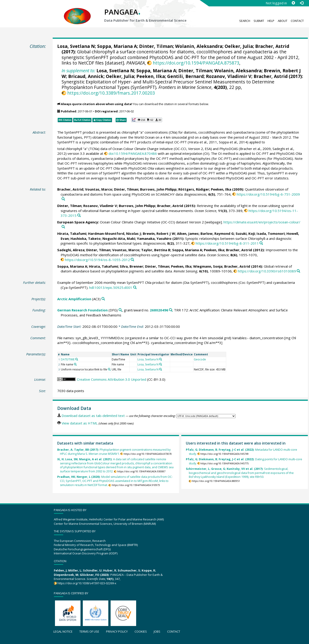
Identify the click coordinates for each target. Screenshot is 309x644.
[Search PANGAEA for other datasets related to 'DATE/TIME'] (77, 359)
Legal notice (63, 631)
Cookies (141, 631)
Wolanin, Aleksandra (199, 46)
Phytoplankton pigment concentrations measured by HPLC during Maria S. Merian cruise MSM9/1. (114, 452)
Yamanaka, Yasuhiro (154, 238)
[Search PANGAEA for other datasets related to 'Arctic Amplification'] (103, 299)
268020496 (159, 310)
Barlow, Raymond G (217, 233)
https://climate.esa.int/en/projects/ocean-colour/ (262, 222)
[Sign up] (293, 3)
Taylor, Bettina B (156, 250)
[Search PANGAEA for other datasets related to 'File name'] (75, 364)
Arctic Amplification (74, 299)
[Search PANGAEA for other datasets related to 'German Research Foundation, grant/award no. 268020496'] (171, 310)
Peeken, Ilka (151, 76)
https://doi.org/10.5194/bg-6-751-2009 (268, 194)
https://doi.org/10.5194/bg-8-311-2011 (227, 243)
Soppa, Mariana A (117, 46)
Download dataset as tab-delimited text (93, 416)
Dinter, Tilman (156, 46)
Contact (297, 21)
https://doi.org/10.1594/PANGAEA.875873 (196, 63)
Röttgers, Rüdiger (194, 189)
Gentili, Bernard (185, 76)
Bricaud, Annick (86, 76)
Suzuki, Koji (245, 233)
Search (245, 21)
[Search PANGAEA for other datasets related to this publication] (63, 199)
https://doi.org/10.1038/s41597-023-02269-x (87, 583)
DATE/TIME (68, 359)
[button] (147, 120)
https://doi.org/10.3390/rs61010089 (267, 271)
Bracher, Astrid (272, 46)
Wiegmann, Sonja (208, 266)
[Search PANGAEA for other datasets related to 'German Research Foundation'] (120, 310)
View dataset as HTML (80, 423)
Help (271, 21)
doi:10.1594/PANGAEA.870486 (133, 153)
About (283, 21)
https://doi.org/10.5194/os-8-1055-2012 (97, 260)
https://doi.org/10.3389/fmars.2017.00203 (111, 93)
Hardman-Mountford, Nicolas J (114, 233)
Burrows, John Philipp (158, 189)
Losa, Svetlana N (76, 46)
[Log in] (301, 3)
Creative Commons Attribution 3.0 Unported (112, 379)
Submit (259, 21)
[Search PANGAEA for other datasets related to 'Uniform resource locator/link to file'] (109, 369)
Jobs (157, 631)
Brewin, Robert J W (159, 233)
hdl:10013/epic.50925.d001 (111, 287)
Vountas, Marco (99, 189)
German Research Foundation (82, 310)
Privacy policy (117, 631)
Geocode (200, 359)
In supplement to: (78, 71)
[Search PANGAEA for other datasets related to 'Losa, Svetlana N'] (161, 359)
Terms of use (89, 631)
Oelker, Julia (239, 46)
